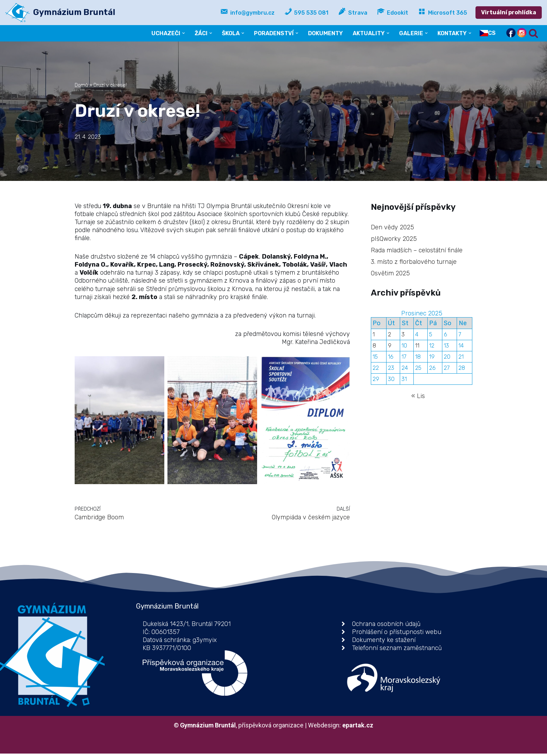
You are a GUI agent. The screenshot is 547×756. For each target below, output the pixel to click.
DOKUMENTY (325, 33)
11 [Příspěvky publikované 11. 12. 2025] (417, 347)
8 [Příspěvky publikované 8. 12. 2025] (374, 347)
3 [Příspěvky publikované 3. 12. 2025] (403, 335)
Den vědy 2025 (393, 227)
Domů (81, 85)
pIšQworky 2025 (394, 239)
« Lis (418, 397)
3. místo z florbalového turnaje (414, 262)
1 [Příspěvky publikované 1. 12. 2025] (374, 335)
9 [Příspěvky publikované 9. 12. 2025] (390, 347)
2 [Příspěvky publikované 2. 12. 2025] (389, 335)
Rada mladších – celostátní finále (417, 250)
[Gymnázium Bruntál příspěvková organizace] (60, 13)
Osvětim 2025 (391, 274)
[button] (182, 33)
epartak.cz (358, 728)
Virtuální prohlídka (509, 12)
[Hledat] (533, 33)
